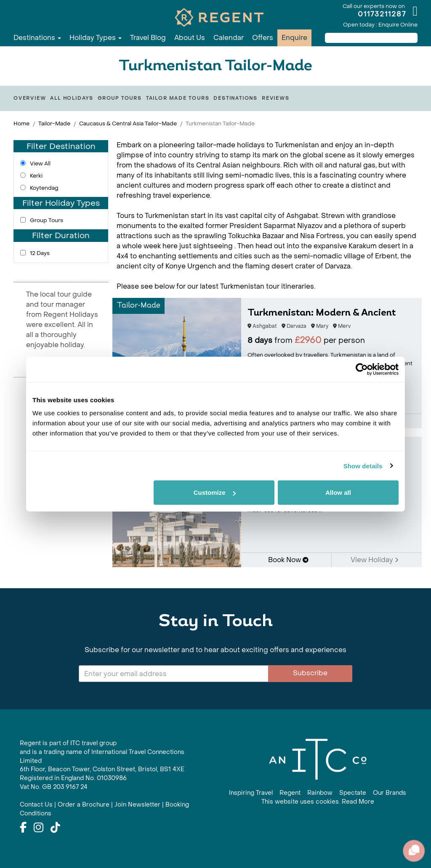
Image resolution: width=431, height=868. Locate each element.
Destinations (37, 38)
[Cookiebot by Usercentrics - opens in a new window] (362, 369)
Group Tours (120, 98)
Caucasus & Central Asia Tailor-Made (128, 123)
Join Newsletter (137, 805)
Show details (363, 466)
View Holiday (375, 560)
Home (21, 123)
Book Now (288, 560)
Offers (263, 38)
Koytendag (44, 188)
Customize (215, 492)
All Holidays (72, 98)
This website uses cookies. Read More (318, 802)
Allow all (338, 492)
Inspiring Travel (251, 793)
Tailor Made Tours (178, 98)
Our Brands (390, 793)
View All (40, 163)
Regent (290, 793)
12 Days (40, 253)
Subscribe (310, 673)
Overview (30, 98)
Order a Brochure (84, 805)
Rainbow (320, 793)
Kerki (36, 176)
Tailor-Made (54, 123)
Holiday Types (96, 38)
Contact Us (36, 805)
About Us (190, 38)
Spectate (353, 793)
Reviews (276, 98)
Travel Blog (148, 38)
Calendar (229, 38)
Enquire (294, 38)
